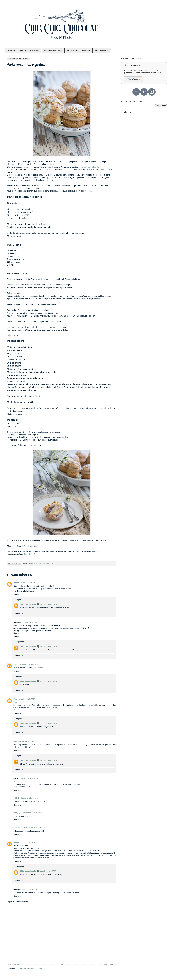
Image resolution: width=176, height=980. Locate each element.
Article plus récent (15, 965)
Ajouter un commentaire (18, 902)
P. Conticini (52, 164)
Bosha (16, 583)
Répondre (17, 594)
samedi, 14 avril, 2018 (28, 583)
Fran (15, 699)
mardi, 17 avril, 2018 (48, 871)
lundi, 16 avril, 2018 (27, 842)
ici (36, 546)
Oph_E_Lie (18, 813)
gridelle (17, 798)
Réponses (20, 600)
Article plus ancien (108, 965)
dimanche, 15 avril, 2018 (30, 798)
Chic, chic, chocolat (28, 604)
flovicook (17, 664)
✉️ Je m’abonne (133, 79)
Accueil (61, 965)
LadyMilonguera (20, 827)
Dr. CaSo (17, 741)
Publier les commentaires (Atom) (30, 969)
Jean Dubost (29, 554)
